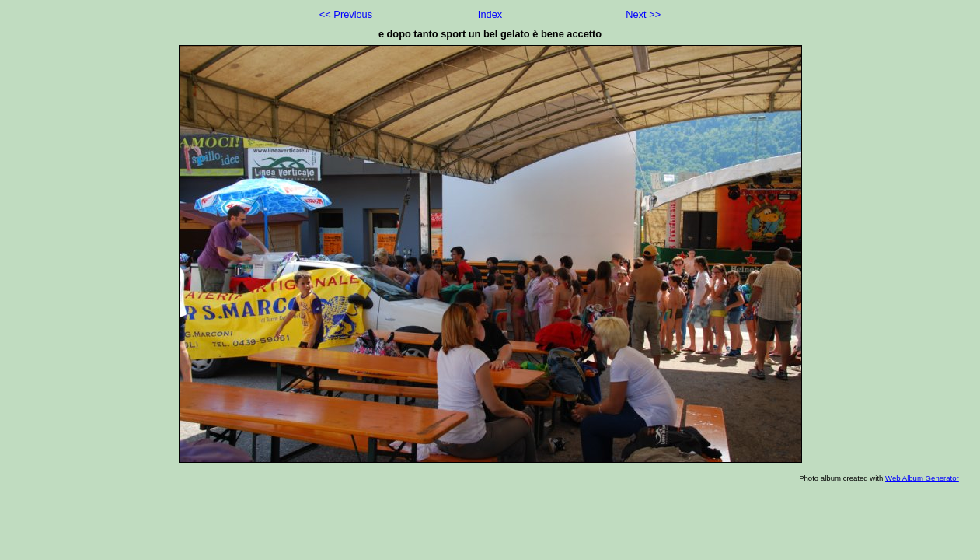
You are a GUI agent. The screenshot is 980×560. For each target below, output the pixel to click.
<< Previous (346, 14)
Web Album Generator (922, 478)
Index (490, 14)
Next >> (643, 14)
